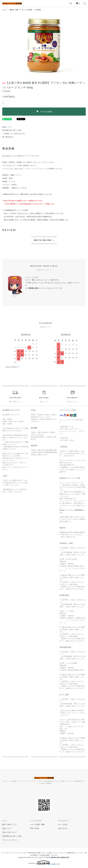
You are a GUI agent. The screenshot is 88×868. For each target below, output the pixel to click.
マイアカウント (63, 821)
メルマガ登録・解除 (37, 824)
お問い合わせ (63, 828)
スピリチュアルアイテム (59, 853)
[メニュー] (85, 3)
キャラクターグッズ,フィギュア (11, 853)
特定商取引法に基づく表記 (12, 130)
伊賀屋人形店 (33, 288)
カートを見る (63, 824)
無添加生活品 (33, 853)
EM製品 (35, 855)
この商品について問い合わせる (14, 134)
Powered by (44, 863)
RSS (32, 828)
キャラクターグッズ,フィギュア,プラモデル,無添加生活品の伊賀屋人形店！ (47, 857)
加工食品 (38, 10)
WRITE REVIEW (43, 240)
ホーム (4, 10)
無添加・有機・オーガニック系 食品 (21, 10)
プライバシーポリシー (10, 840)
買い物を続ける (8, 137)
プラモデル (25, 853)
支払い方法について (10, 832)
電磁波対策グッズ (73, 853)
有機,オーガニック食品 (44, 853)
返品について (7, 127)
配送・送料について (10, 824)
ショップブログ (36, 821)
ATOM (37, 828)
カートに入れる (44, 111)
